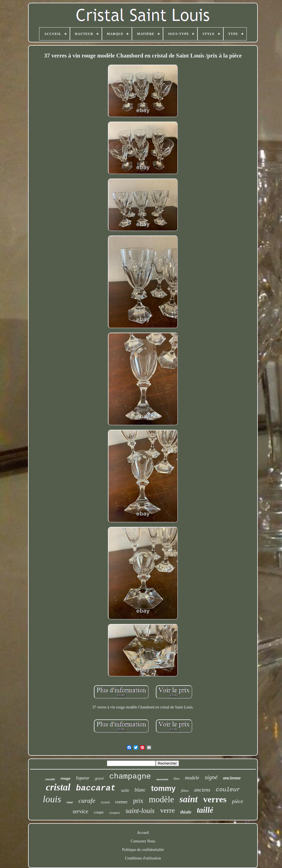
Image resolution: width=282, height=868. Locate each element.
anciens (202, 790)
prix (138, 801)
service (81, 811)
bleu (177, 779)
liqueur (83, 778)
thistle (186, 812)
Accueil (143, 833)
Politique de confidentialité (143, 850)
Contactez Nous (143, 841)
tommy (163, 788)
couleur (228, 790)
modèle (161, 799)
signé (211, 777)
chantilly (50, 779)
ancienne (232, 778)
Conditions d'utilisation (143, 858)
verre (167, 810)
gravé (99, 778)
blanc (140, 790)
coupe (99, 812)
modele (192, 778)
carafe (87, 801)
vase (70, 802)
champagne (130, 777)
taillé (205, 810)
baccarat (96, 788)
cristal (58, 787)
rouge (66, 778)
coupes (115, 813)
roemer (121, 802)
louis (52, 799)
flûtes (185, 791)
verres (215, 799)
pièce (237, 801)
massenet (162, 779)
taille (125, 791)
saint (189, 799)
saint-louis (140, 811)
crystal (105, 802)
